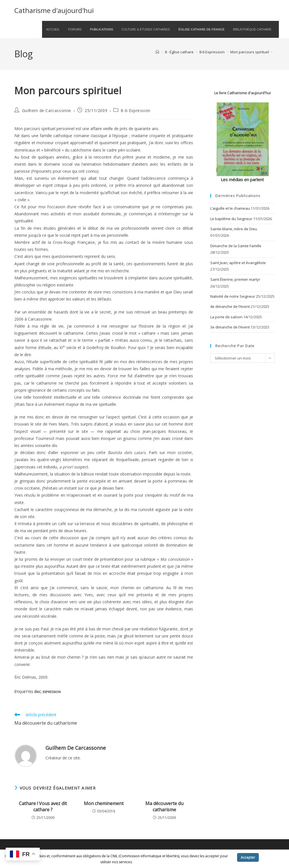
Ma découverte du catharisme (164, 806)
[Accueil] (157, 52)
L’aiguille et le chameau (230, 208)
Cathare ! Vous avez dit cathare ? (43, 806)
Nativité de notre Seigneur (233, 296)
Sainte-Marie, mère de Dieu (234, 229)
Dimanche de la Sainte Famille (236, 246)
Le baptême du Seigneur (231, 219)
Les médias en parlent (242, 179)
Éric (38, 692)
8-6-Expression (135, 110)
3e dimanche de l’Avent (230, 327)
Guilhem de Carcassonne (47, 110)
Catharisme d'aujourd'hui (54, 10)
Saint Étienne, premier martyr (235, 279)
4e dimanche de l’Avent (230, 306)
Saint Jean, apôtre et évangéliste (238, 263)
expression (52, 692)
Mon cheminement (104, 803)
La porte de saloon (226, 317)
